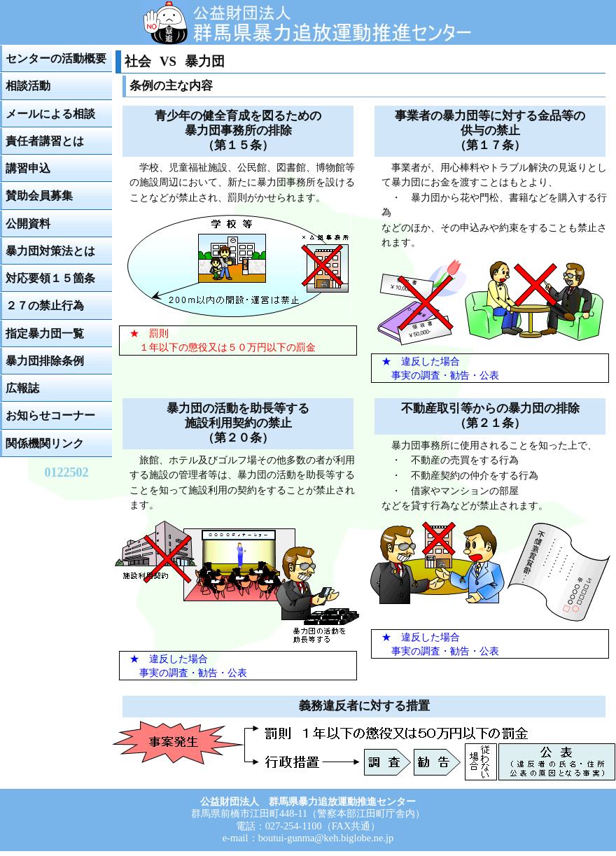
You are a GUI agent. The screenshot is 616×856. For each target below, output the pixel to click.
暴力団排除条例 (45, 361)
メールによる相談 (50, 114)
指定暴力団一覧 (45, 334)
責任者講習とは (45, 141)
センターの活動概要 (56, 58)
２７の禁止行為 (45, 306)
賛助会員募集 (39, 196)
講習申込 (28, 168)
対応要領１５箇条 (50, 278)
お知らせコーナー (50, 415)
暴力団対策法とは (50, 251)
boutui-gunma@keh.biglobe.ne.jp (326, 838)
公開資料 (28, 224)
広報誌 (22, 388)
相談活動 (28, 86)
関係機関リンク (45, 443)
